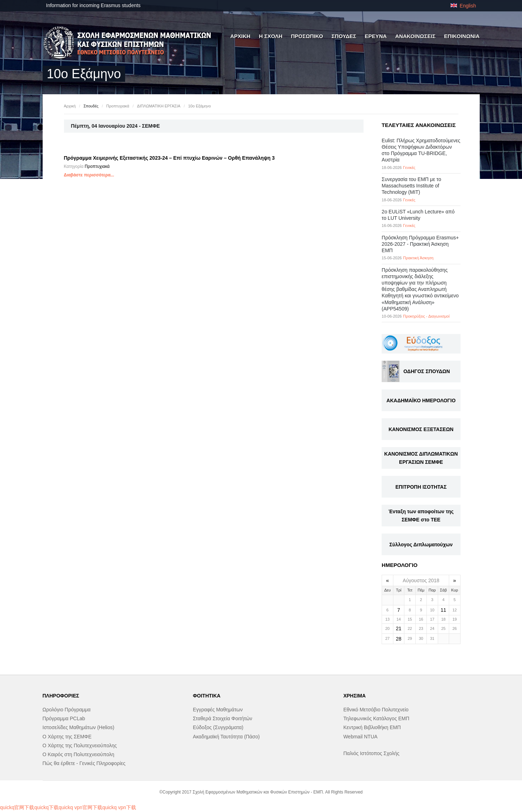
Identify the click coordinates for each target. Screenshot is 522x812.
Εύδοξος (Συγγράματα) (218, 727)
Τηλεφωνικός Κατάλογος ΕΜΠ (376, 718)
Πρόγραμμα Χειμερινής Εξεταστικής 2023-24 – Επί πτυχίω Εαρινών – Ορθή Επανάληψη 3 (169, 158)
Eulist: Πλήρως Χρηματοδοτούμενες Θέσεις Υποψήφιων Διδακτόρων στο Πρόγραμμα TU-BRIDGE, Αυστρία (421, 150)
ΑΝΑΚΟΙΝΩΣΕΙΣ (415, 36)
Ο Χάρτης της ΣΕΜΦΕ (67, 737)
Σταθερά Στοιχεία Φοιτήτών (223, 718)
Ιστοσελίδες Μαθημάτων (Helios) (79, 727)
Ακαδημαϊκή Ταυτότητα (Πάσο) (226, 737)
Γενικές (409, 168)
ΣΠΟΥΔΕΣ (344, 36)
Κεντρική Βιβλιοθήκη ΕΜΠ (372, 727)
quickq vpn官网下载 (80, 807)
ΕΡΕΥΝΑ (376, 36)
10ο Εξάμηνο (200, 106)
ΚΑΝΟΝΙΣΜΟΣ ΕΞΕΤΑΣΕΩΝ (421, 429)
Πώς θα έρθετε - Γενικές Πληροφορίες (84, 763)
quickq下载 (46, 807)
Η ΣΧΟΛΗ (271, 36)
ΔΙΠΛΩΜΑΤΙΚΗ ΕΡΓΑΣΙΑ (159, 106)
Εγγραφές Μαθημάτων (218, 710)
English (463, 6)
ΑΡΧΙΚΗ (240, 36)
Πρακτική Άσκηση (418, 258)
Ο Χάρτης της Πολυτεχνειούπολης (80, 745)
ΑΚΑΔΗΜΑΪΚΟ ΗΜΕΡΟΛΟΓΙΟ (421, 400)
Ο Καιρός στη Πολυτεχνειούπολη (79, 754)
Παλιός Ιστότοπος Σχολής (371, 753)
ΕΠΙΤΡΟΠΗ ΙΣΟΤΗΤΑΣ (421, 487)
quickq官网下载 (17, 807)
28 (399, 639)
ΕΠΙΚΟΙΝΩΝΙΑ (462, 36)
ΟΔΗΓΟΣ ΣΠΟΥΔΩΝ (427, 371)
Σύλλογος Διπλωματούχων (421, 545)
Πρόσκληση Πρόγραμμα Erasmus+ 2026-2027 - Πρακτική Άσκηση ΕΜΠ (420, 244)
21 (399, 628)
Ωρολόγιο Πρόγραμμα (67, 710)
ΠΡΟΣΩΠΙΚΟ (307, 36)
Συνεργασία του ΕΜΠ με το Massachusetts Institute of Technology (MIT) (411, 186)
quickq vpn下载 (119, 807)
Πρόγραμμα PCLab (64, 718)
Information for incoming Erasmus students (93, 5)
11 (443, 610)
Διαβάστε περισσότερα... (89, 175)
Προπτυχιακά (118, 106)
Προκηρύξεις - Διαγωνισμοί (426, 316)
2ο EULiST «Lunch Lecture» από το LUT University (418, 215)
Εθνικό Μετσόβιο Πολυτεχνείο (376, 710)
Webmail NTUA (360, 737)
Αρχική (70, 106)
